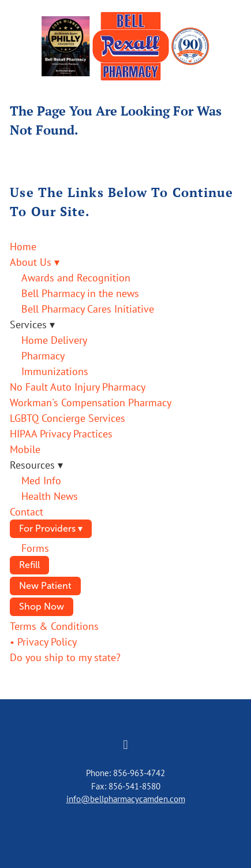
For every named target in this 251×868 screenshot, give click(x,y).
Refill (29, 565)
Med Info (41, 481)
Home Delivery (54, 340)
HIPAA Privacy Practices (61, 434)
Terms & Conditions (54, 626)
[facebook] (126, 745)
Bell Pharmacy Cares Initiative (88, 309)
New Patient (45, 586)
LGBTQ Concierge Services (68, 418)
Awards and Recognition (76, 278)
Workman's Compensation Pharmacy (91, 403)
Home (23, 246)
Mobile (25, 449)
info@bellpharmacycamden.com (126, 799)
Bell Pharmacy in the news (80, 293)
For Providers (51, 528)
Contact (27, 512)
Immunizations (55, 371)
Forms (35, 548)
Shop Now (42, 607)
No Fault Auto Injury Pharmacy (78, 387)
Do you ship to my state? (65, 657)
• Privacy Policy (43, 642)
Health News (50, 496)
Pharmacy (43, 356)
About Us (35, 262)
